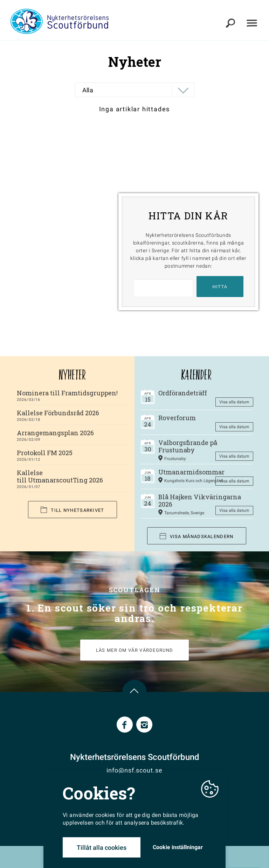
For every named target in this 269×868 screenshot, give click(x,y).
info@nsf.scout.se (134, 770)
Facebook (125, 725)
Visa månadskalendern (197, 536)
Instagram (144, 725)
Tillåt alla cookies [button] (102, 848)
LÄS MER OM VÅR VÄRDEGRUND (135, 650)
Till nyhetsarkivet (72, 510)
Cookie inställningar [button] (178, 847)
